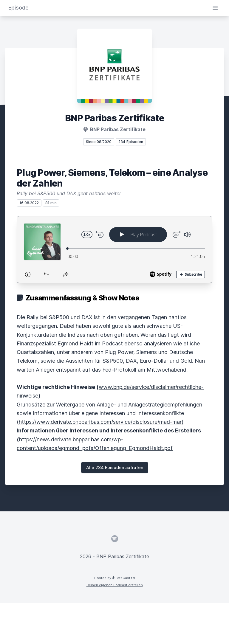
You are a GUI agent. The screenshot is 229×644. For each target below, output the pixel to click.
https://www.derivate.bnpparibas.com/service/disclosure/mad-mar (100, 422)
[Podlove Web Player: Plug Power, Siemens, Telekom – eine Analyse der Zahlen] (114, 250)
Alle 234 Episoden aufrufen (115, 467)
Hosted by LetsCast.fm (115, 578)
